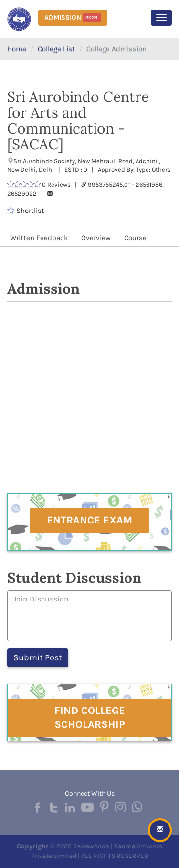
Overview (96, 238)
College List (56, 49)
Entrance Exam (89, 520)
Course (135, 238)
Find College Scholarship (90, 718)
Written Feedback (39, 238)
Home (17, 49)
